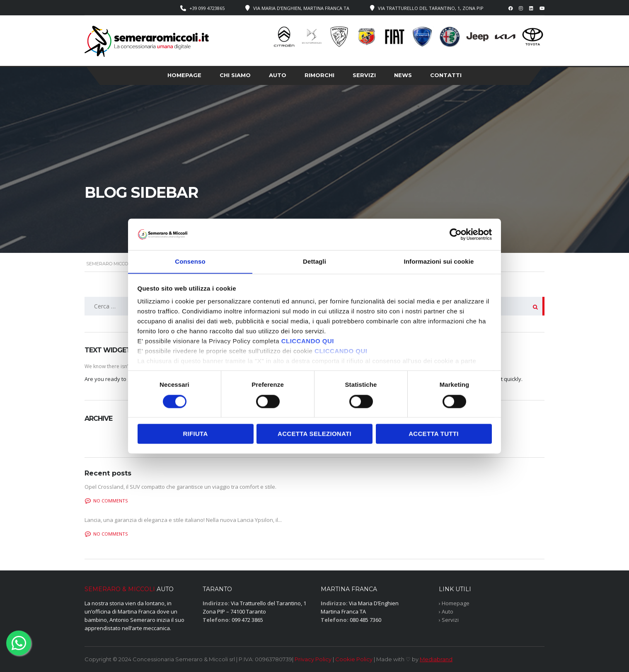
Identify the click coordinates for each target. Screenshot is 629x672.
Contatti (446, 75)
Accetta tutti (434, 434)
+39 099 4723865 (207, 8)
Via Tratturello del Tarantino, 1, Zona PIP (431, 8)
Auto (278, 75)
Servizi (364, 75)
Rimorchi (319, 75)
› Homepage (454, 603)
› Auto (446, 611)
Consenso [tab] (190, 261)
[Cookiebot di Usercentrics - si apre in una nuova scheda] (456, 234)
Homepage (184, 75)
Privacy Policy (313, 659)
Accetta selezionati (314, 434)
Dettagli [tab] (314, 261)
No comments (106, 501)
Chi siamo (235, 75)
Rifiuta (195, 434)
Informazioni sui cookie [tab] (439, 261)
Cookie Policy (354, 659)
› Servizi (449, 620)
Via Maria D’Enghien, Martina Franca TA (301, 8)
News (403, 75)
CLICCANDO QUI (308, 341)
